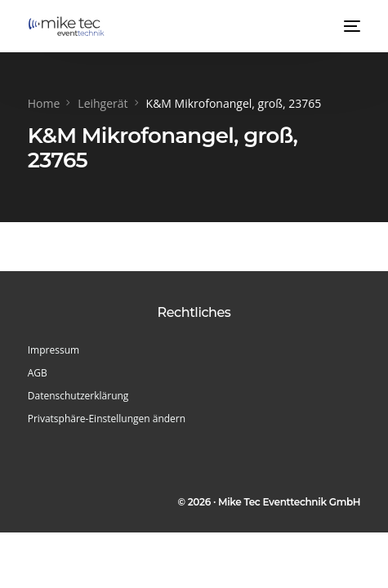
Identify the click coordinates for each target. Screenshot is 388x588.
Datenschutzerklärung (78, 396)
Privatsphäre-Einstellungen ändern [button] (107, 419)
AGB (38, 373)
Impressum (54, 350)
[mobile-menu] (350, 26)
